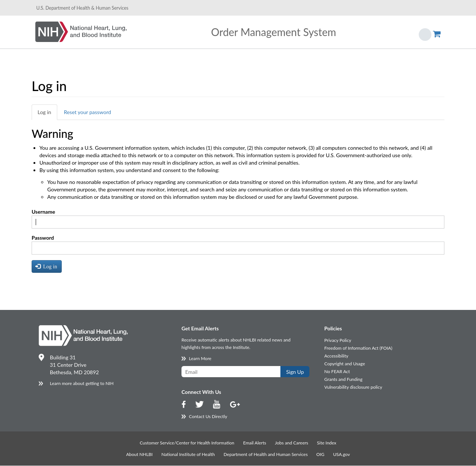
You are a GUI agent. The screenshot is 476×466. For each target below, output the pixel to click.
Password (43, 238)
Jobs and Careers (291, 443)
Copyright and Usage (345, 364)
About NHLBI (139, 454)
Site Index (327, 443)
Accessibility (336, 356)
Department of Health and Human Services (266, 454)
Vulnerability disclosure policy (353, 387)
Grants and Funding (343, 379)
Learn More (200, 358)
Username (43, 212)
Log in (44, 112)
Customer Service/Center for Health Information (187, 443)
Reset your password (88, 112)
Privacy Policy (338, 340)
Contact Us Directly (208, 416)
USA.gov (342, 454)
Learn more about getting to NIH (82, 383)
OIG (320, 454)
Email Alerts (255, 443)
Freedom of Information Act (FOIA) (358, 348)
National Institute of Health (188, 454)
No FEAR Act (337, 371)
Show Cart (437, 30)
